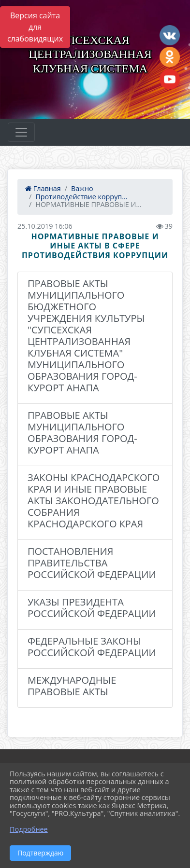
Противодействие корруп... (81, 197)
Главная (43, 188)
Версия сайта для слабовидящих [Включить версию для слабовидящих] (35, 27)
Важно (82, 188)
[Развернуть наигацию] (21, 132)
